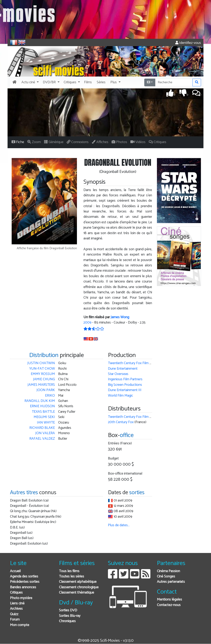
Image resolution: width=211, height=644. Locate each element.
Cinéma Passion (168, 571)
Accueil (15, 571)
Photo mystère (21, 598)
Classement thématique (77, 593)
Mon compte (20, 625)
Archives (16, 609)
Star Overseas (118, 374)
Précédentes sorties (25, 582)
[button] (30, 82)
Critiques (16, 593)
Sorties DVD (68, 610)
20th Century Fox (121, 422)
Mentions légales (169, 600)
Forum (15, 620)
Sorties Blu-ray (70, 616)
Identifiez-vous (188, 43)
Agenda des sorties (24, 577)
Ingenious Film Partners (125, 379)
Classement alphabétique (78, 582)
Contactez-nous (169, 605)
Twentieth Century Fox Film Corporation (137, 363)
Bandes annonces (23, 587)
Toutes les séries (72, 577)
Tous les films (69, 571)
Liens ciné (17, 603)
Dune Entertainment (123, 369)
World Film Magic (120, 396)
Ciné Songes (166, 577)
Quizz (14, 614)
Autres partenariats (171, 582)
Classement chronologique (79, 587)
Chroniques (67, 621)
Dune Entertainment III (125, 390)
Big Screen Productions (125, 385)
